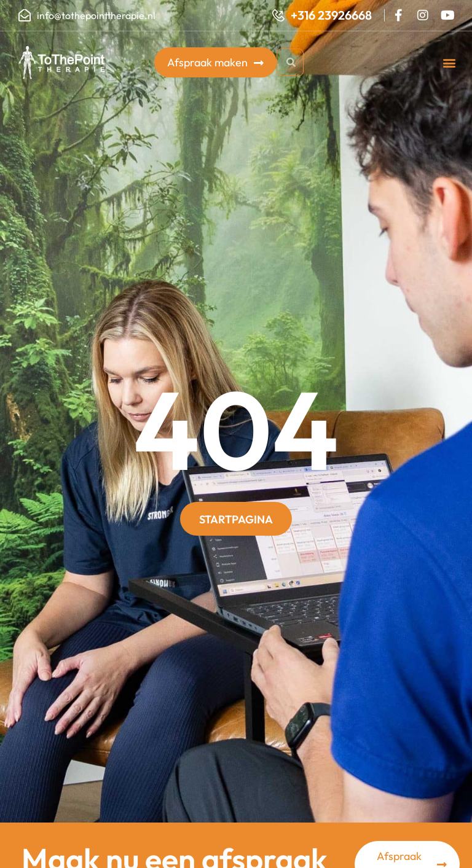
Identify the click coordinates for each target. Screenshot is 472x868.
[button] (450, 62)
